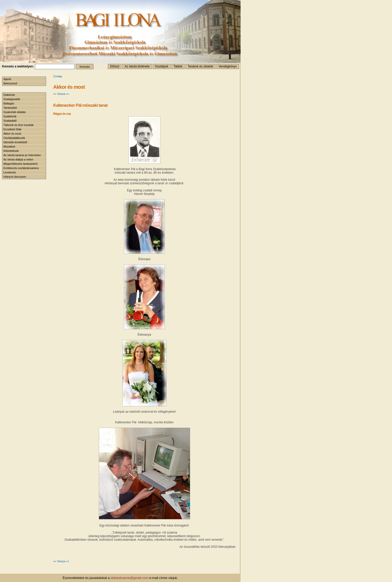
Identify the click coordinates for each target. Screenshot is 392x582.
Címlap (58, 76)
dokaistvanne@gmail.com (130, 578)
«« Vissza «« (61, 94)
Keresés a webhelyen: (18, 66)
